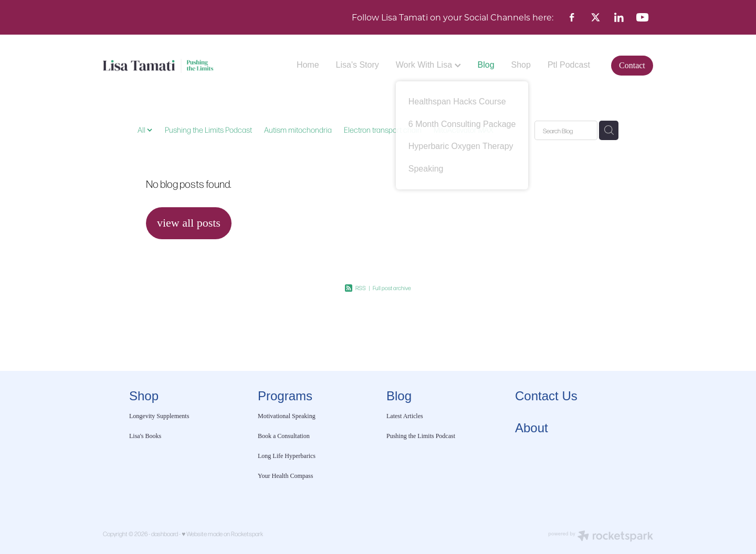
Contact (632, 65)
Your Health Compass (286, 476)
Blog (486, 65)
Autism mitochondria (298, 130)
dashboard (165, 534)
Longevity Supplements (159, 416)
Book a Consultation (285, 436)
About (532, 428)
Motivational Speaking (287, 416)
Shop (521, 65)
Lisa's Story (358, 65)
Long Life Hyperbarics (287, 456)
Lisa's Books (145, 436)
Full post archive (392, 288)
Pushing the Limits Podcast (208, 130)
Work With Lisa (428, 65)
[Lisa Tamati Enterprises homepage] (158, 66)
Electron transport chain (383, 130)
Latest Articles (405, 416)
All (142, 130)
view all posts (189, 223)
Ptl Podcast (569, 65)
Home (308, 65)
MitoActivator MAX (464, 130)
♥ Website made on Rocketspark (222, 534)
